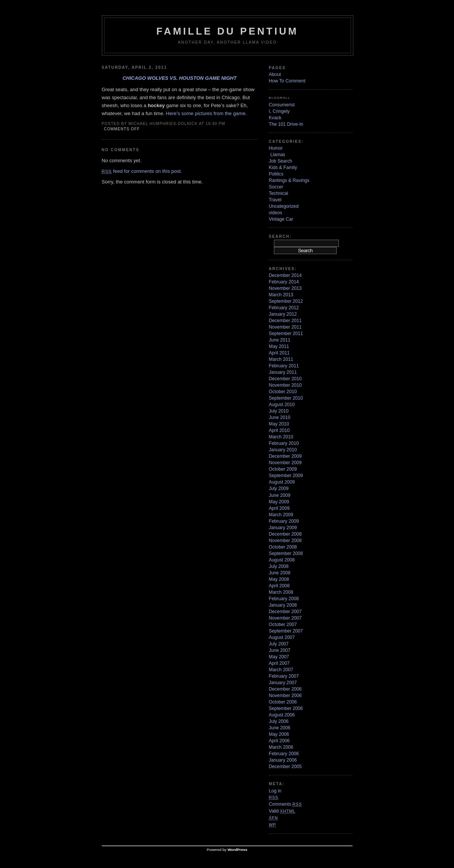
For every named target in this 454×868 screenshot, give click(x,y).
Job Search (281, 161)
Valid (282, 811)
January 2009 (283, 528)
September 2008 (286, 553)
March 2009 (281, 515)
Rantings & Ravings (289, 180)
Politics (276, 174)
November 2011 (286, 327)
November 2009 (286, 463)
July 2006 (279, 721)
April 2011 (279, 353)
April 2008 (279, 586)
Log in (275, 791)
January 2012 (283, 314)
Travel (275, 200)
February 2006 (284, 754)
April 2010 (279, 430)
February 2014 (284, 282)
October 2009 (283, 469)
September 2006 (286, 708)
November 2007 (286, 618)
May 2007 (279, 657)
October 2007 (283, 625)
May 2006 (279, 734)
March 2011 (281, 359)
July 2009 (279, 489)
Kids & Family (283, 168)
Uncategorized (284, 206)
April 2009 (279, 508)
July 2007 (279, 644)
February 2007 (284, 676)
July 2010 (279, 411)
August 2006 (282, 715)
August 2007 (282, 637)
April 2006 (279, 741)
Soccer (276, 187)
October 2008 (283, 547)
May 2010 (279, 424)
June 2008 (280, 573)
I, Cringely (279, 111)
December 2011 (286, 321)
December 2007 (286, 612)
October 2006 (283, 702)
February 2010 (284, 443)
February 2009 (284, 521)
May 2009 (279, 502)
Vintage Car (281, 219)
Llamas (278, 155)
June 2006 (280, 728)
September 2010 (286, 398)
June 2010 (280, 417)
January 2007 (283, 683)
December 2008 (286, 534)
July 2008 (279, 566)
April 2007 (279, 663)
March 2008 (281, 592)
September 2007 (286, 631)
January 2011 (283, 372)
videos (276, 213)
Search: (280, 236)
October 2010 (283, 392)
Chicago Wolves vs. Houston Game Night (179, 78)
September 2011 (286, 334)
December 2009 (286, 456)
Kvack (275, 118)
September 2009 (286, 476)
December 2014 (286, 275)
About (275, 74)
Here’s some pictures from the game (206, 113)
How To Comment (287, 81)
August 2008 (282, 560)
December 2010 (286, 379)
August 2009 (282, 482)
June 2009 (280, 495)
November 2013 (286, 288)
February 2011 (284, 366)
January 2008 (283, 605)
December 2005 (286, 767)
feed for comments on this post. (142, 171)
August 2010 (282, 405)
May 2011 (279, 346)
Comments (286, 804)
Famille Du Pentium (228, 31)
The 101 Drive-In (286, 124)
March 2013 (281, 295)
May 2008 (279, 579)
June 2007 (280, 650)
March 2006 (281, 747)
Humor (276, 148)
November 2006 (286, 696)
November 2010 (286, 385)
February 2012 (284, 308)
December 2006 (286, 689)
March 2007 (281, 670)
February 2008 (284, 599)
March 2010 (281, 437)
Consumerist (282, 105)
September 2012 (286, 301)
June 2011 (280, 340)
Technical (279, 193)
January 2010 (283, 450)
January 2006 (283, 760)
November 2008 (286, 541)
